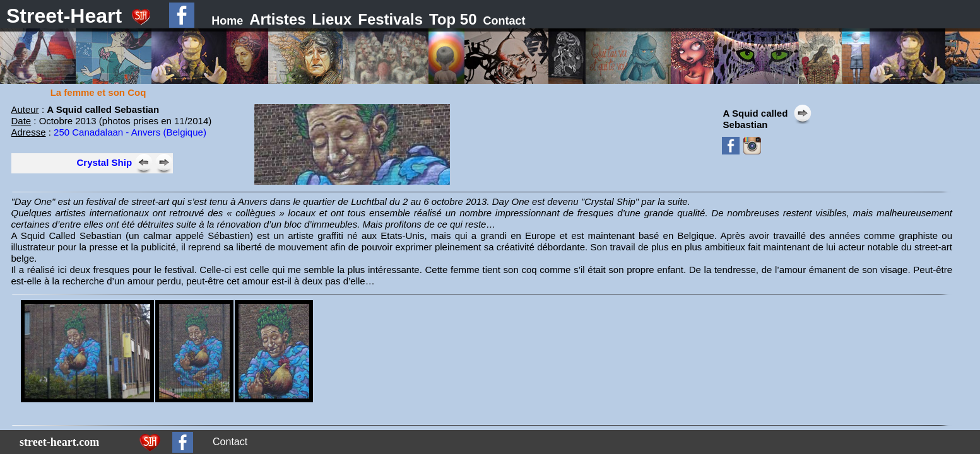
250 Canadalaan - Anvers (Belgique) (130, 132)
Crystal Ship (105, 162)
